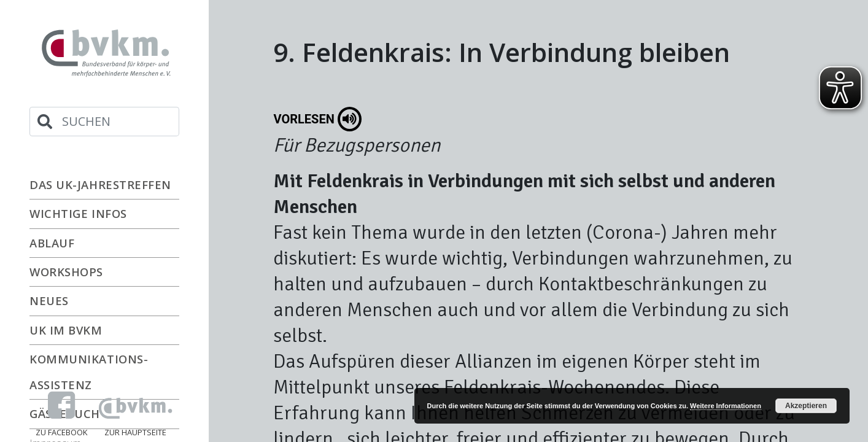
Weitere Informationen (726, 406)
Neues (49, 300)
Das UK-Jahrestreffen (100, 184)
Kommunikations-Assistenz (89, 372)
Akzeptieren (806, 406)
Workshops (66, 272)
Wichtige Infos (78, 213)
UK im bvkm (66, 330)
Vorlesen (318, 119)
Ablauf (52, 243)
